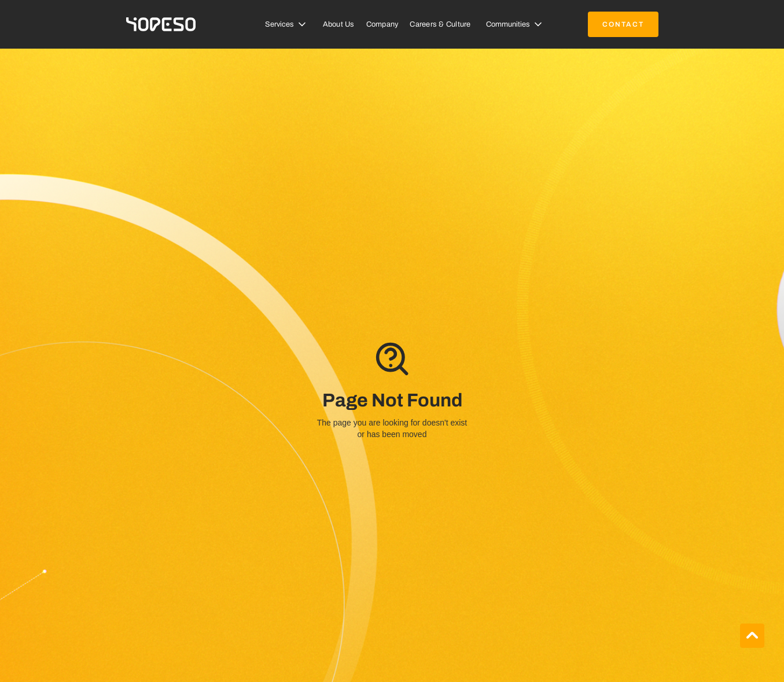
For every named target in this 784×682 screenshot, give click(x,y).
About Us (339, 24)
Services (279, 24)
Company (382, 24)
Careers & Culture (440, 24)
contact (623, 24)
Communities (508, 24)
